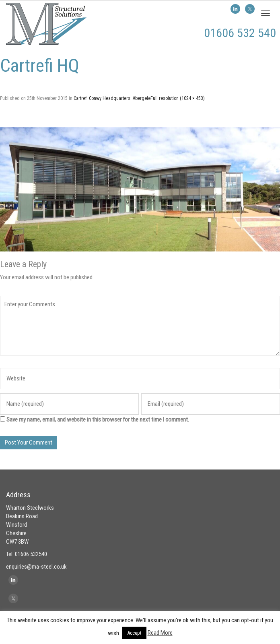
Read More (160, 633)
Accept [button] (134, 633)
